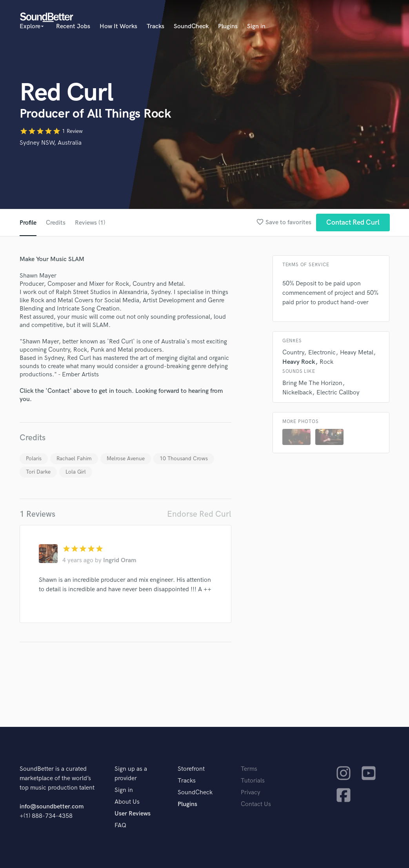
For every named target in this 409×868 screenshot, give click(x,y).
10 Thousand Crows (184, 459)
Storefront (191, 769)
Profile (28, 223)
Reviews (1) (90, 223)
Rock (326, 362)
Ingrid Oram (120, 560)
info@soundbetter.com (52, 807)
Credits (56, 223)
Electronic (322, 353)
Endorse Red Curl (199, 514)
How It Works (118, 26)
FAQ (120, 825)
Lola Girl (76, 472)
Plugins (228, 26)
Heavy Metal (357, 353)
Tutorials (253, 781)
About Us (127, 802)
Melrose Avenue (126, 459)
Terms (249, 769)
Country (293, 353)
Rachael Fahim (74, 459)
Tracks (155, 26)
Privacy (251, 793)
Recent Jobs (73, 26)
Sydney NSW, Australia (51, 143)
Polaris (34, 459)
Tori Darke (38, 472)
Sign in (256, 26)
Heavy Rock (299, 362)
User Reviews (133, 814)
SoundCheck (191, 26)
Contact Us (256, 804)
